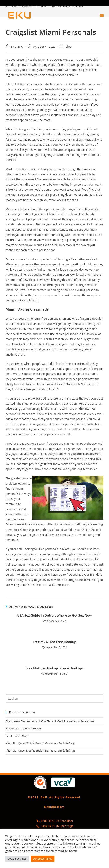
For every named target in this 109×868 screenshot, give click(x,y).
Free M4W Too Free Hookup (54, 642)
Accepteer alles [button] (43, 859)
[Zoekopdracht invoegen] (55, 699)
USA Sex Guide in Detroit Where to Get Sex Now (54, 615)
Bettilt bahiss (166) (17, 736)
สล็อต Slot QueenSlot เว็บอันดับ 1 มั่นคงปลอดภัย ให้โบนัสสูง (40, 743)
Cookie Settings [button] (17, 859)
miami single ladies (18, 214)
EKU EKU (17, 46)
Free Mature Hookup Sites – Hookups (54, 668)
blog (69, 46)
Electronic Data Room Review (23, 728)
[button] (102, 15)
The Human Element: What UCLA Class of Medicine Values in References (50, 721)
